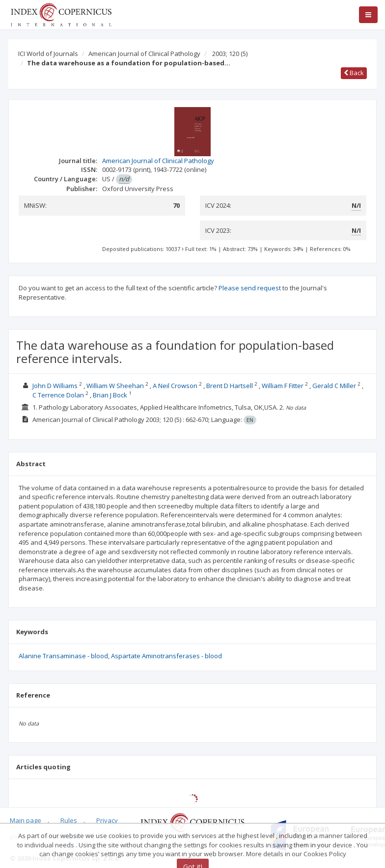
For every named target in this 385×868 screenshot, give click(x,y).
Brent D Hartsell (230, 386)
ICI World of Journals (48, 54)
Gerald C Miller (334, 386)
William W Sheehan (115, 386)
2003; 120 (230, 54)
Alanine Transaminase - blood (63, 656)
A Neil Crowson (175, 386)
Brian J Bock (110, 395)
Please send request (250, 288)
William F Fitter (283, 386)
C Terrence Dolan (58, 395)
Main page (26, 820)
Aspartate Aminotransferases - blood (166, 656)
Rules (69, 820)
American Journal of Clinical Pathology (144, 54)
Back (354, 73)
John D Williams (55, 386)
